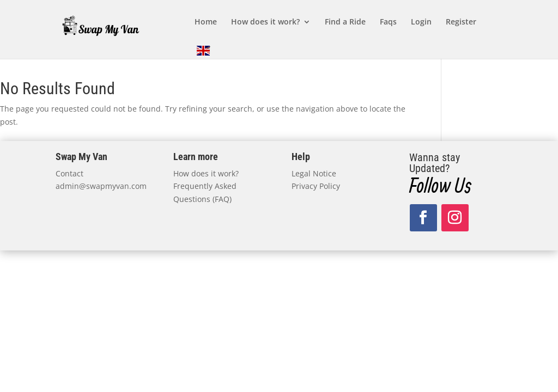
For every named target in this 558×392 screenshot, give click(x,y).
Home (206, 22)
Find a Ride (345, 22)
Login (421, 22)
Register (461, 22)
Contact (69, 173)
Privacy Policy (316, 186)
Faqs (388, 22)
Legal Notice (314, 173)
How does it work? (265, 22)
